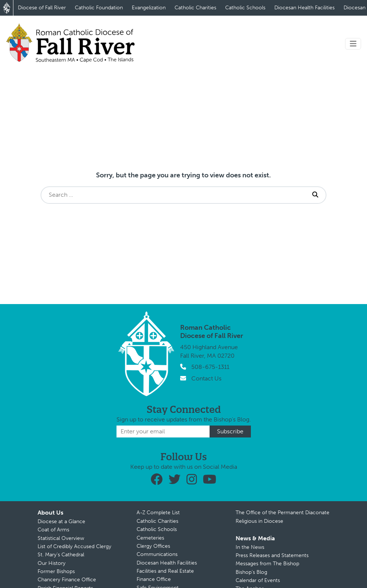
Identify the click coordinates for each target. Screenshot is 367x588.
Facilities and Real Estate (165, 571)
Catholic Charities (195, 8)
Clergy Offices (153, 546)
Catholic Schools (245, 8)
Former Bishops (56, 571)
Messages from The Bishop (267, 564)
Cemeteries (150, 538)
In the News (250, 547)
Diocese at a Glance (61, 521)
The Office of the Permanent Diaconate (283, 513)
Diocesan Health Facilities (304, 8)
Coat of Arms (53, 530)
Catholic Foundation (99, 8)
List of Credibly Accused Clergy (74, 546)
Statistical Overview (61, 538)
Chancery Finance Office (67, 580)
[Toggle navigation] (353, 44)
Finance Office (154, 579)
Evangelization (149, 8)
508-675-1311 (210, 367)
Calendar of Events (258, 580)
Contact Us (206, 378)
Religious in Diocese (259, 521)
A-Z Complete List (158, 513)
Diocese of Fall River (42, 8)
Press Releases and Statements (272, 555)
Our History (52, 563)
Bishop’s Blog (251, 572)
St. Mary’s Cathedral (61, 555)
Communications (157, 554)
